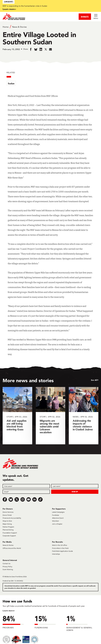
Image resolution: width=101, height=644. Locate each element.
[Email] (26, 492)
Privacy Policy (7, 567)
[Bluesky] (11, 499)
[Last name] (75, 486)
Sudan (11, 83)
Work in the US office (60, 545)
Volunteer (55, 521)
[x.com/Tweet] (17, 499)
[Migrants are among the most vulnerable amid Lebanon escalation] (51, 416)
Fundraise (56, 515)
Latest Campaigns (58, 512)
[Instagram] (23, 499)
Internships (56, 554)
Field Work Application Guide (62, 551)
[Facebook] (5, 499)
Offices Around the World (12, 548)
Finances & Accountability (12, 518)
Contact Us (6, 563)
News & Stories (19, 27)
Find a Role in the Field (60, 548)
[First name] (26, 486)
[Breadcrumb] (50, 27)
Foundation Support (10, 533)
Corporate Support (9, 536)
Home (6, 27)
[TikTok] (40, 499)
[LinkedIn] (34, 499)
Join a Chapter (57, 524)
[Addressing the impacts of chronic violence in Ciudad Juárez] (84, 416)
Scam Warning (8, 569)
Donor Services (8, 512)
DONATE (85, 17)
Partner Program (8, 527)
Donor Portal (7, 515)
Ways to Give (7, 521)
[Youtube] (29, 499)
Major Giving (7, 524)
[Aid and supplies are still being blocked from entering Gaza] (17, 416)
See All (94, 380)
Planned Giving (8, 530)
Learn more (9, 9)
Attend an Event (58, 518)
